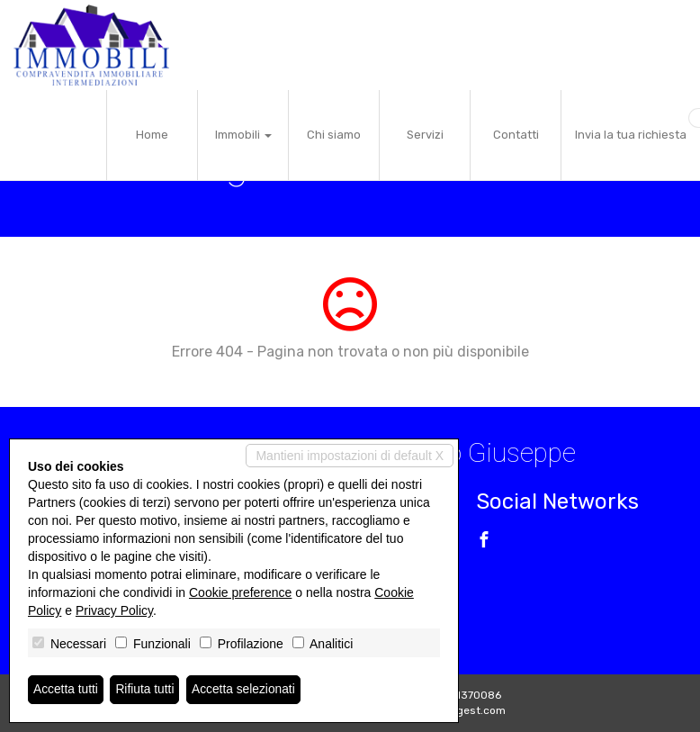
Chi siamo (334, 135)
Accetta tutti (66, 690)
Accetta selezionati (246, 690)
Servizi (425, 135)
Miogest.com (472, 710)
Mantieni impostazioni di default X (350, 456)
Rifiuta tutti (147, 690)
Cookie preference (240, 592)
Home (152, 135)
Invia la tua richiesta (631, 135)
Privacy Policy (114, 610)
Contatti (516, 135)
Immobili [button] (243, 135)
